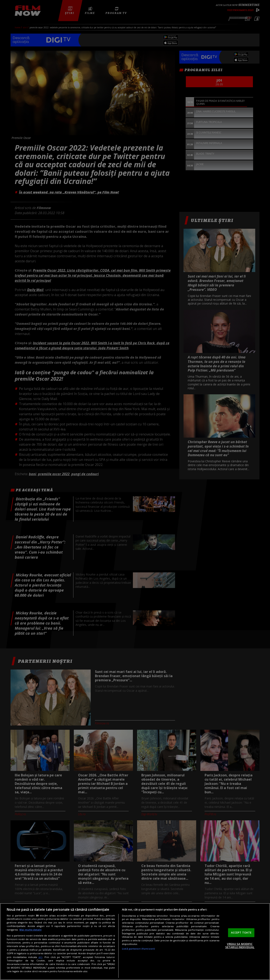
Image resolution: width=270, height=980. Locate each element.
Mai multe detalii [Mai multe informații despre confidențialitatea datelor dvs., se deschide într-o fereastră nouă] (30, 930)
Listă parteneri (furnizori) (138, 949)
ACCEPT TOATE (241, 932)
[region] (135, 942)
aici (40, 957)
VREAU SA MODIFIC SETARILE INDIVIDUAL (240, 946)
